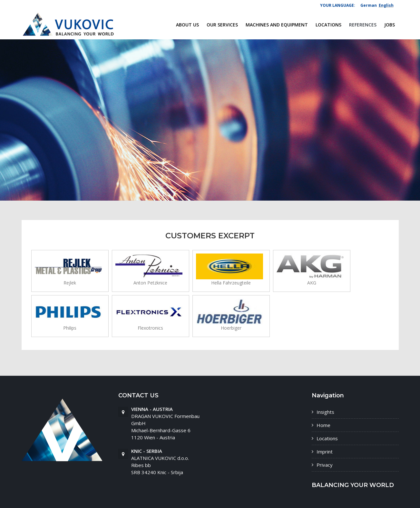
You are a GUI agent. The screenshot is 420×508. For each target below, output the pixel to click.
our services (222, 25)
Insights (325, 412)
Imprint (325, 452)
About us (187, 25)
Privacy (325, 465)
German (369, 5)
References (363, 25)
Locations (328, 25)
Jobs (390, 25)
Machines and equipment (277, 25)
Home (323, 425)
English (386, 5)
